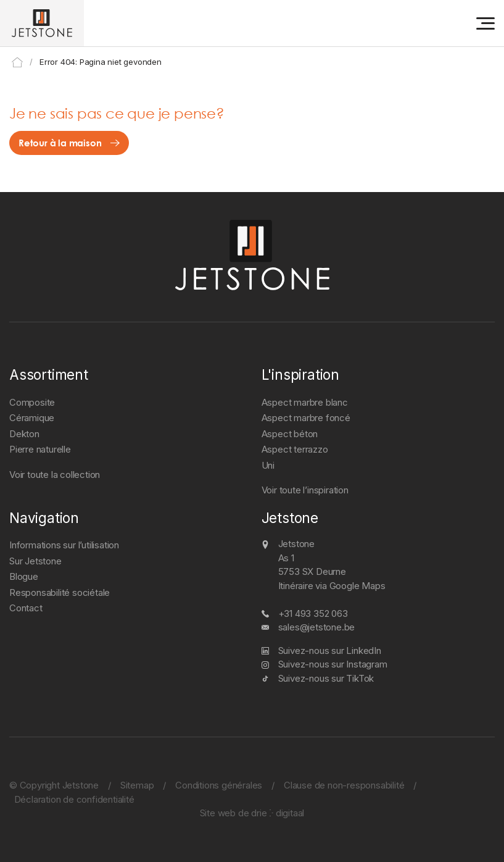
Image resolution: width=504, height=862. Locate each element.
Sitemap (137, 785)
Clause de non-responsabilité (344, 785)
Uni (268, 465)
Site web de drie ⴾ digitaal (252, 813)
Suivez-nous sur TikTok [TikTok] (326, 678)
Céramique (32, 418)
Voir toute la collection (55, 475)
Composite (32, 402)
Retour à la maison (60, 143)
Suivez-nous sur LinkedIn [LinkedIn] (330, 651)
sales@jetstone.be (317, 627)
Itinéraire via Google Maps (332, 586)
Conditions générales (219, 785)
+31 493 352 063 (313, 613)
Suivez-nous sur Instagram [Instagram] (333, 664)
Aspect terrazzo (295, 449)
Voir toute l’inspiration (305, 490)
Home (17, 62)
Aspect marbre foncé (306, 418)
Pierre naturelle (40, 449)
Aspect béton (290, 434)
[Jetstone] (42, 23)
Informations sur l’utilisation (64, 545)
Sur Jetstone (35, 561)
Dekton (24, 434)
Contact (26, 608)
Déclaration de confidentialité (74, 799)
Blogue (24, 576)
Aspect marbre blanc (305, 402)
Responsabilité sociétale (60, 592)
